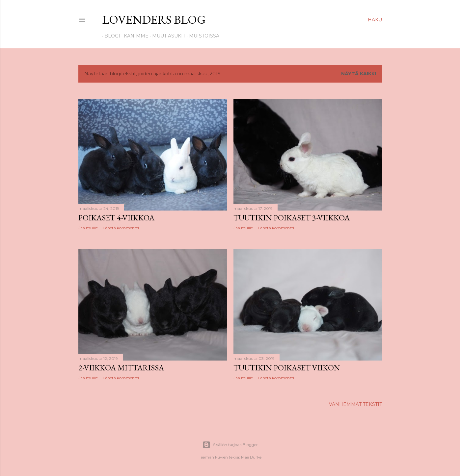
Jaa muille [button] (88, 228)
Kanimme (134, 36)
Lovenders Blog (154, 20)
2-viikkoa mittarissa (121, 368)
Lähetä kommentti (121, 228)
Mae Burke (251, 457)
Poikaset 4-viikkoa (116, 218)
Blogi (110, 36)
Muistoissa (202, 36)
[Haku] (375, 20)
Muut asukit (166, 36)
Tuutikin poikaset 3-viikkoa (292, 218)
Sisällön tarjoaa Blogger (230, 445)
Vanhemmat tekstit (355, 404)
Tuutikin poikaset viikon (287, 368)
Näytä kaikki (359, 74)
